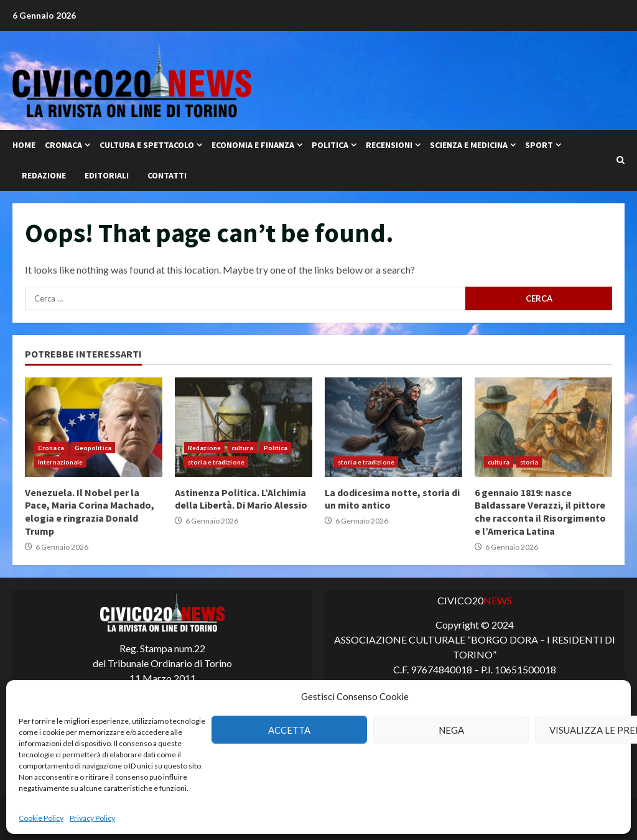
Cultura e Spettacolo (147, 145)
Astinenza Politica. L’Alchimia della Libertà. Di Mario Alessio (244, 427)
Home (24, 145)
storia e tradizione (216, 462)
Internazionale (60, 462)
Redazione (44, 175)
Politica (330, 145)
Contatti (167, 175)
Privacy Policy (92, 818)
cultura (242, 448)
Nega (451, 730)
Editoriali (107, 175)
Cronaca (63, 145)
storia (529, 462)
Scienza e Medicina (469, 145)
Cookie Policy (41, 818)
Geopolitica (93, 448)
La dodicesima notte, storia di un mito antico (393, 427)
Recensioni (389, 145)
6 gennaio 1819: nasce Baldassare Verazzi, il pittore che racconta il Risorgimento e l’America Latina (543, 427)
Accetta (289, 730)
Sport (539, 145)
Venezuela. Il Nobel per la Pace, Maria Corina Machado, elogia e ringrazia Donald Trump (94, 427)
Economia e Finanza (253, 145)
